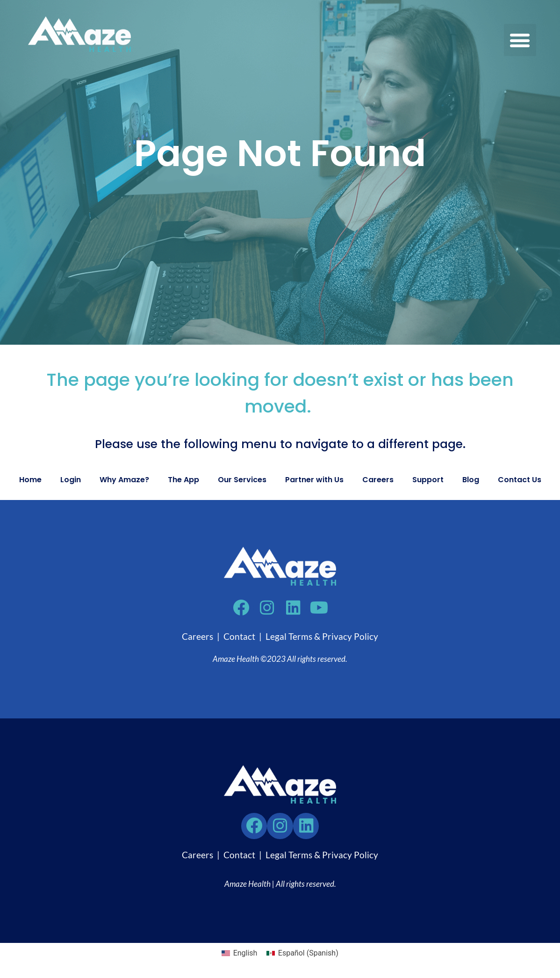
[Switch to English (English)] (239, 954)
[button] (520, 40)
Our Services (242, 480)
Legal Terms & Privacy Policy (322, 637)
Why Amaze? (124, 480)
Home (30, 480)
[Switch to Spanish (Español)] (302, 954)
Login (71, 480)
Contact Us (520, 480)
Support (428, 480)
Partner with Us (314, 480)
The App (183, 480)
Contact (239, 637)
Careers (378, 480)
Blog (471, 480)
